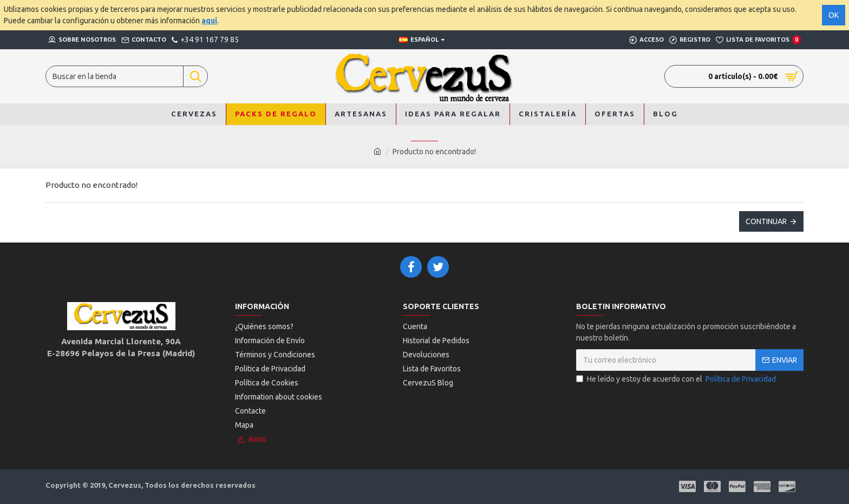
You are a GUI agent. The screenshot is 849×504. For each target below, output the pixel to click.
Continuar (766, 221)
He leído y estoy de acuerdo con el (677, 379)
